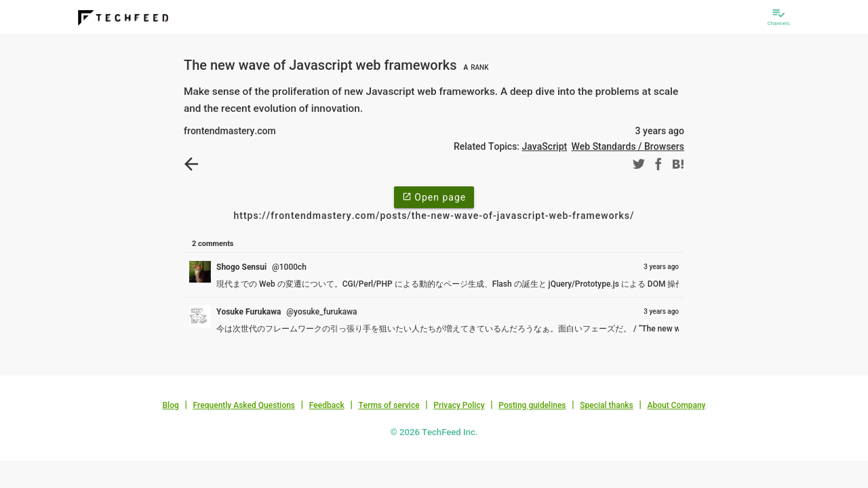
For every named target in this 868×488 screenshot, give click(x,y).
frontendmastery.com (230, 131)
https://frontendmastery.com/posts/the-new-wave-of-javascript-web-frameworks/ (434, 216)
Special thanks (607, 405)
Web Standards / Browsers (628, 146)
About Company (676, 405)
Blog (171, 405)
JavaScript (545, 146)
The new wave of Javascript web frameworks (338, 65)
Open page (434, 197)
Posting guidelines (532, 405)
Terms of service (389, 405)
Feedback (327, 405)
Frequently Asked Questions (244, 405)
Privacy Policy (459, 405)
